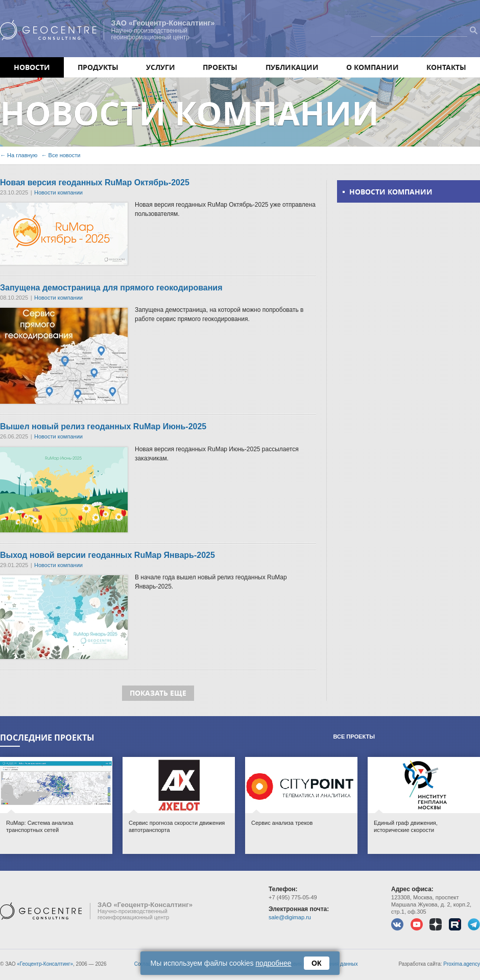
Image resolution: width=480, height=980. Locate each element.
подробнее (274, 963)
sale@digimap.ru (290, 917)
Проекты (220, 67)
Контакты (446, 67)
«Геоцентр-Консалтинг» (45, 964)
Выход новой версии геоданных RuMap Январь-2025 (107, 555)
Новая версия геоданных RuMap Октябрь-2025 (95, 182)
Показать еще (158, 693)
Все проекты (354, 737)
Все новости (65, 155)
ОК (317, 963)
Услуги (161, 67)
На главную (22, 155)
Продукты (98, 67)
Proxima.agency (462, 964)
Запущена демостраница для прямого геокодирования (111, 288)
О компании (373, 67)
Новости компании (58, 192)
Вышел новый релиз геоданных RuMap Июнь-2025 (103, 426)
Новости (32, 67)
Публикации (292, 67)
